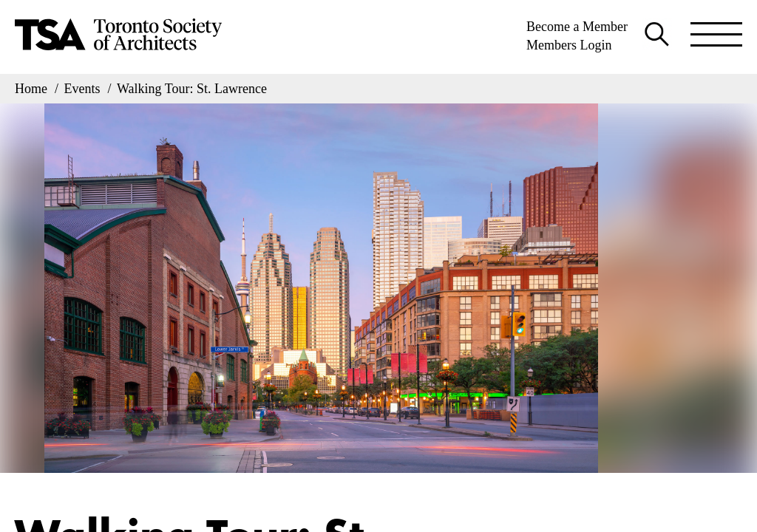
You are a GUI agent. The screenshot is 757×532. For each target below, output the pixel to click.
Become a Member (577, 27)
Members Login (569, 45)
